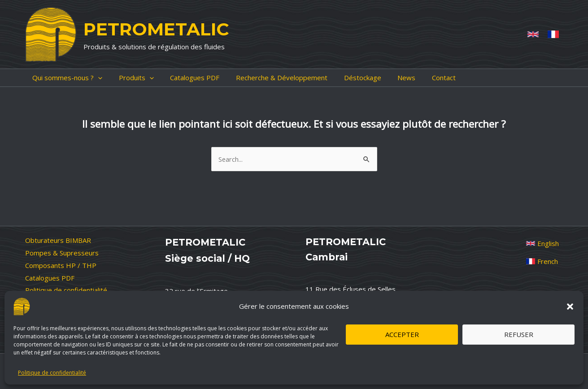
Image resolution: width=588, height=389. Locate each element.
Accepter (402, 334)
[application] (91, 78)
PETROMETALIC (156, 29)
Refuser (519, 334)
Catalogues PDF (50, 278)
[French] (553, 34)
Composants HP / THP (61, 265)
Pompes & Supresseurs (62, 253)
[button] (570, 307)
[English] (542, 243)
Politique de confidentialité (52, 373)
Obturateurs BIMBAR (58, 240)
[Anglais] (533, 34)
